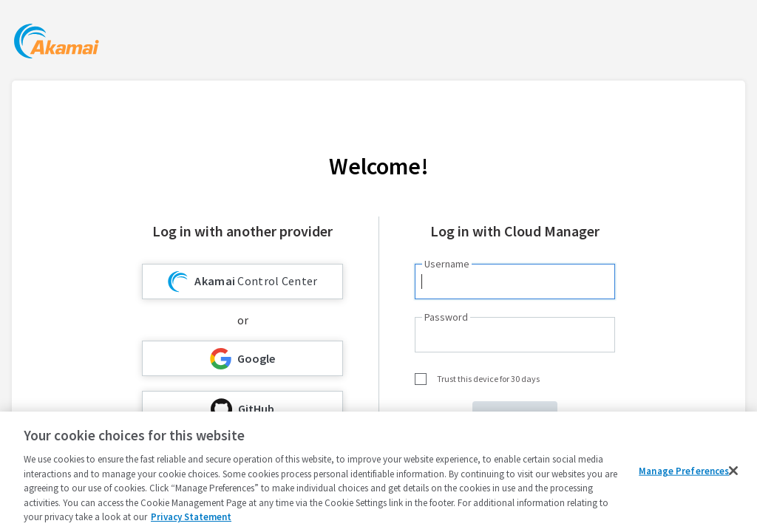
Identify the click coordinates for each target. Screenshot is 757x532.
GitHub (242, 409)
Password (446, 317)
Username (447, 264)
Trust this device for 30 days (488, 379)
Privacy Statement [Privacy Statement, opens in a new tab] (191, 517)
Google (242, 359)
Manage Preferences (684, 470)
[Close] (733, 471)
